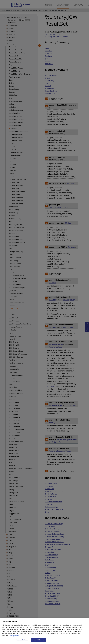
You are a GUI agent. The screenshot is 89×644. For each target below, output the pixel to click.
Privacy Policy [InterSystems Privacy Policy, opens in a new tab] (14, 638)
